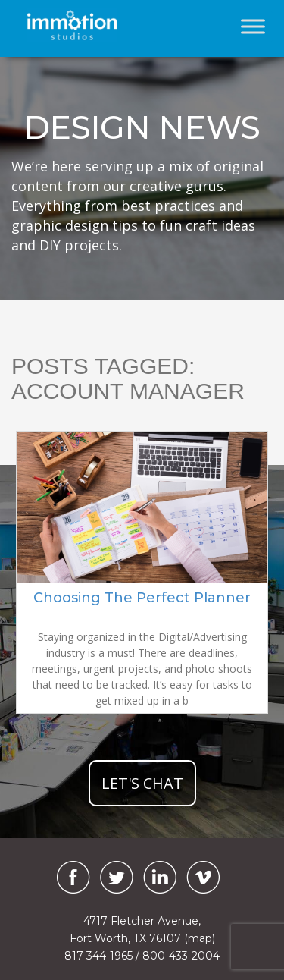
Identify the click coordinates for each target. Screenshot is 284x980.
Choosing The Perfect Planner (142, 598)
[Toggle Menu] (253, 26)
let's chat (142, 783)
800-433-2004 (181, 956)
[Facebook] (70, 877)
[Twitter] (117, 877)
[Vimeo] (203, 877)
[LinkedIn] (160, 877)
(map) (200, 938)
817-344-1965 (98, 956)
